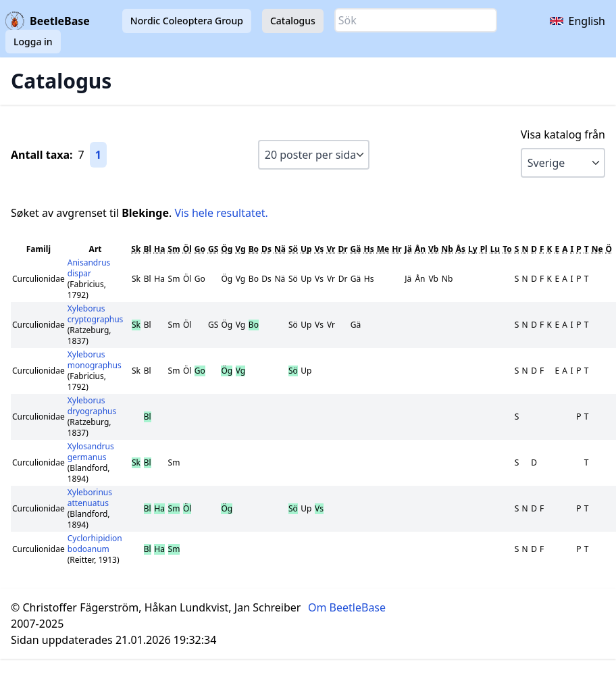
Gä (356, 249)
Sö (293, 249)
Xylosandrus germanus (91, 452)
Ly (473, 249)
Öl (187, 249)
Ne (597, 249)
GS (213, 249)
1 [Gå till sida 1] (98, 155)
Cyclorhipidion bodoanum (95, 544)
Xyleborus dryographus (92, 406)
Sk (136, 249)
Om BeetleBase (347, 607)
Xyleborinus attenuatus (90, 498)
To (507, 249)
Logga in (33, 42)
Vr (331, 249)
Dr (342, 249)
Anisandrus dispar (89, 268)
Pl (484, 249)
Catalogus (293, 21)
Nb (447, 249)
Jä (408, 249)
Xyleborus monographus (95, 360)
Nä (280, 249)
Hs (368, 249)
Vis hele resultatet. (221, 213)
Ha (159, 249)
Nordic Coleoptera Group (187, 21)
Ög (227, 249)
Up (306, 249)
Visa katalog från (563, 134)
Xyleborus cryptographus (96, 314)
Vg (240, 249)
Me (383, 249)
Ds (266, 249)
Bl (147, 249)
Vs (319, 249)
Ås (461, 249)
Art (96, 249)
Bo (254, 249)
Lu (495, 249)
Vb (433, 249)
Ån (420, 249)
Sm (174, 249)
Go (200, 249)
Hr (397, 249)
